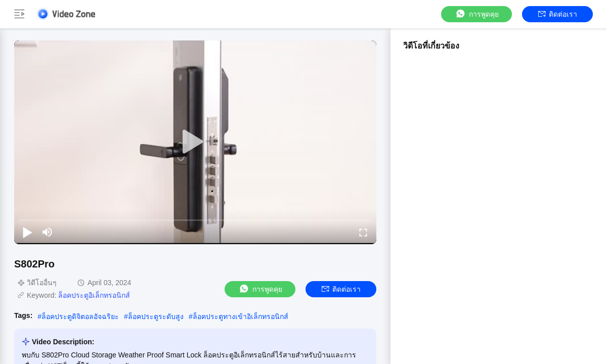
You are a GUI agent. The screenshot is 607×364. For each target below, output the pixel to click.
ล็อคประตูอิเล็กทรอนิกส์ (94, 295)
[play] (195, 142)
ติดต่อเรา (558, 14)
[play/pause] (27, 232)
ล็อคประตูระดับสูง (156, 316)
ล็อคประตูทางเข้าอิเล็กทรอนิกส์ (241, 316)
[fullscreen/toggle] (363, 232)
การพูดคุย (477, 14)
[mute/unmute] (48, 232)
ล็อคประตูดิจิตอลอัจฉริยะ (80, 316)
